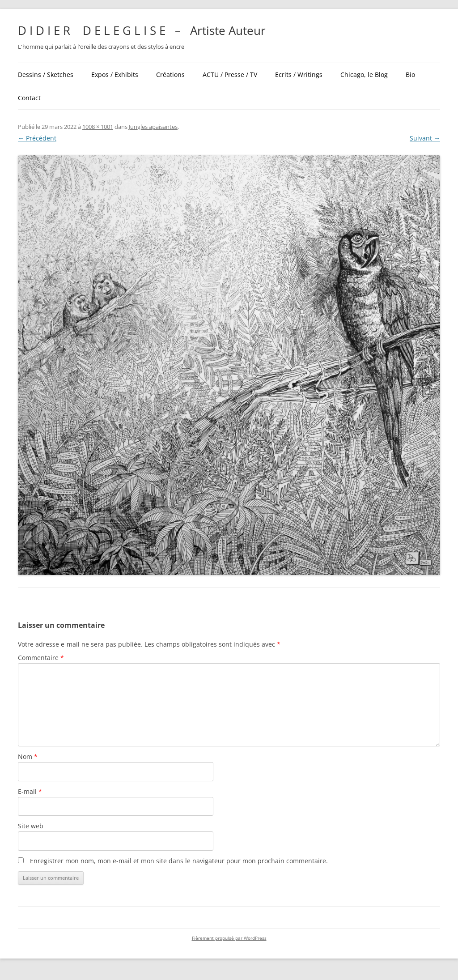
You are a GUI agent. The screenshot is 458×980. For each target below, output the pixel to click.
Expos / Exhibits (115, 75)
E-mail (30, 791)
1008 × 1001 (98, 127)
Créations (170, 75)
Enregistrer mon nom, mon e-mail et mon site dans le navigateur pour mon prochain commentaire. (179, 861)
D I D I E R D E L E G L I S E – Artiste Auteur (142, 30)
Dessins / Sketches (46, 75)
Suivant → (425, 138)
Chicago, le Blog (364, 75)
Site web (31, 826)
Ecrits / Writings (299, 75)
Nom (28, 756)
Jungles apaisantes (153, 127)
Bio (410, 75)
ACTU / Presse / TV (230, 75)
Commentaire (41, 658)
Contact (29, 98)
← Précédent (37, 138)
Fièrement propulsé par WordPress (229, 938)
